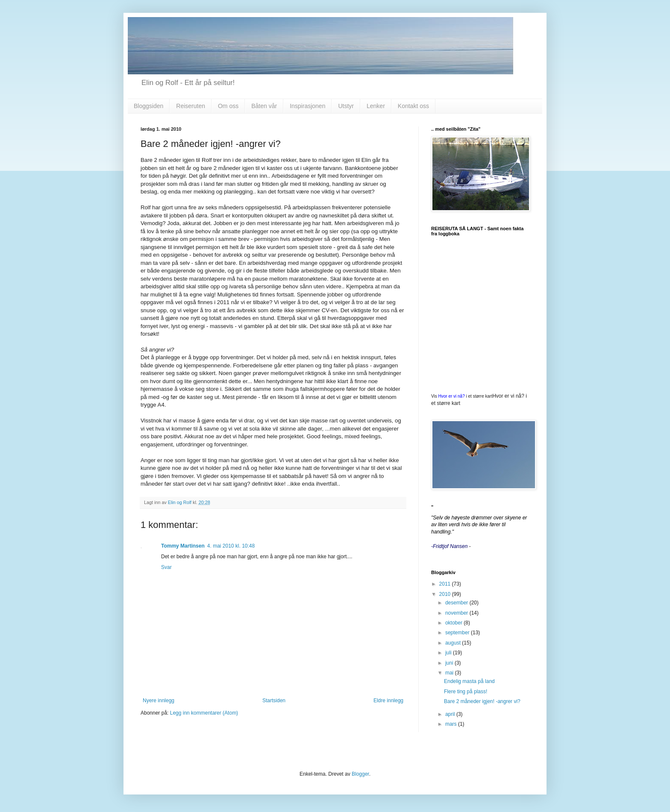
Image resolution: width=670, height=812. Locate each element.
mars (452, 724)
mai (450, 673)
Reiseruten (191, 106)
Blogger (360, 774)
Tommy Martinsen (183, 546)
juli (449, 653)
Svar (166, 567)
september (458, 633)
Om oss (228, 106)
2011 (446, 584)
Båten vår (264, 106)
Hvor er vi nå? (452, 396)
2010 (446, 594)
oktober (454, 623)
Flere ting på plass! (466, 692)
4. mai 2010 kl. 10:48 (231, 546)
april (451, 714)
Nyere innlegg (159, 701)
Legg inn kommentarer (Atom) (204, 713)
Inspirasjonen (307, 106)
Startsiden (274, 701)
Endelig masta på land (469, 681)
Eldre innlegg (388, 701)
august (454, 643)
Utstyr (346, 106)
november (457, 613)
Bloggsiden (148, 106)
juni (450, 663)
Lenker (376, 106)
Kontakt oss (413, 106)
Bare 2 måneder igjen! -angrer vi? (482, 701)
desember (457, 603)
